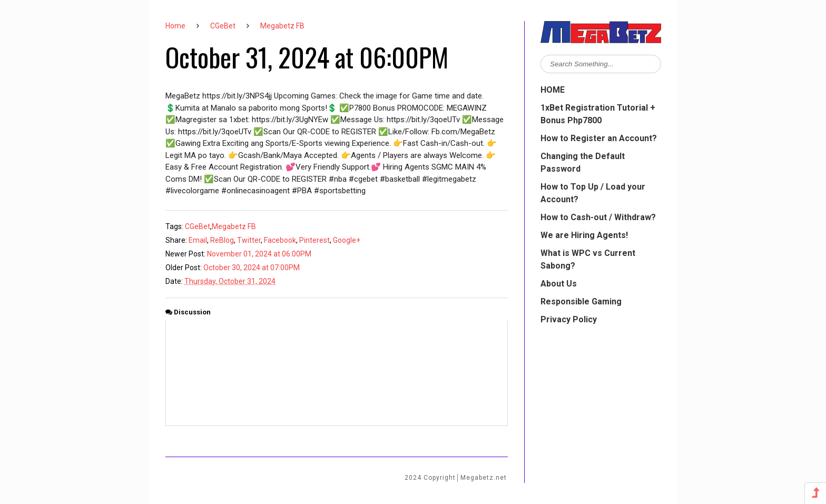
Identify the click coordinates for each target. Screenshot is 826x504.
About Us (559, 284)
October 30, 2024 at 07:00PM (252, 268)
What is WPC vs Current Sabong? (588, 259)
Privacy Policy (569, 319)
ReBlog (222, 240)
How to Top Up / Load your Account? (593, 193)
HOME (553, 90)
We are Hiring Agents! (584, 235)
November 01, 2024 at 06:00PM (259, 254)
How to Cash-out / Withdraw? (598, 217)
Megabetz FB (282, 26)
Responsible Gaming (581, 302)
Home (175, 26)
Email (198, 240)
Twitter (249, 240)
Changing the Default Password (583, 162)
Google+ (347, 240)
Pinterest (314, 240)
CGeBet (223, 26)
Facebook (280, 240)
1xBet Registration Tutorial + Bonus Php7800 (598, 114)
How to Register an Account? (599, 138)
